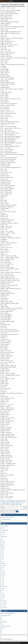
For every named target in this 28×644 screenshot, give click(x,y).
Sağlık (3, 576)
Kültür (3, 559)
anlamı (9, 500)
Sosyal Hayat (4, 586)
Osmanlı (3, 572)
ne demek (21, 502)
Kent (2, 624)
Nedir (5, 8)
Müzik (3, 568)
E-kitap (3, 541)
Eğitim (3, 8)
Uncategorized (4, 603)
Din (2, 539)
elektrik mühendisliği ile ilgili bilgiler (8, 614)
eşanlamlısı (7, 502)
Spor (2, 590)
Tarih (2, 593)
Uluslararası (4, 601)
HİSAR (3, 628)
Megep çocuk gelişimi (6, 626)
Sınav (3, 584)
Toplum (3, 597)
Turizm (3, 599)
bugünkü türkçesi (14, 500)
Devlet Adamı (4, 536)
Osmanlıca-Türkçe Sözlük (10, 504)
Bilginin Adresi (4, 1)
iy (2, 630)
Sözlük (8, 8)
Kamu (3, 553)
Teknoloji (3, 595)
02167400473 (4, 622)
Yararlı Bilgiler (13, 8)
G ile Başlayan (13, 502)
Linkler (3, 561)
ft (2, 632)
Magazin (3, 563)
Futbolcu (3, 549)
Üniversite (3, 605)
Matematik (4, 566)
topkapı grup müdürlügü (6, 616)
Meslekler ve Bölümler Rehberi (8, 518)
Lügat (17, 502)
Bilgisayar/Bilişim (5, 530)
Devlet (3, 534)
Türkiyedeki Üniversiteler (6, 520)
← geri (3, 508)
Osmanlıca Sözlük (12, 503)
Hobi (2, 551)
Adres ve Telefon (5, 526)
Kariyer (3, 555)
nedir (24, 502)
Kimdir (3, 557)
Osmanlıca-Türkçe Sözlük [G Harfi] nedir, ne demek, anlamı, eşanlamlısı (13, 5)
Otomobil (3, 574)
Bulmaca (20, 500)
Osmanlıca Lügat (5, 503)
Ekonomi (3, 547)
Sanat (3, 578)
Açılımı (6, 500)
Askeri (3, 528)
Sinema (3, 580)
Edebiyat (3, 543)
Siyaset (3, 582)
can (2, 620)
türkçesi (20, 504)
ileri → (25, 508)
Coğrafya (3, 532)
